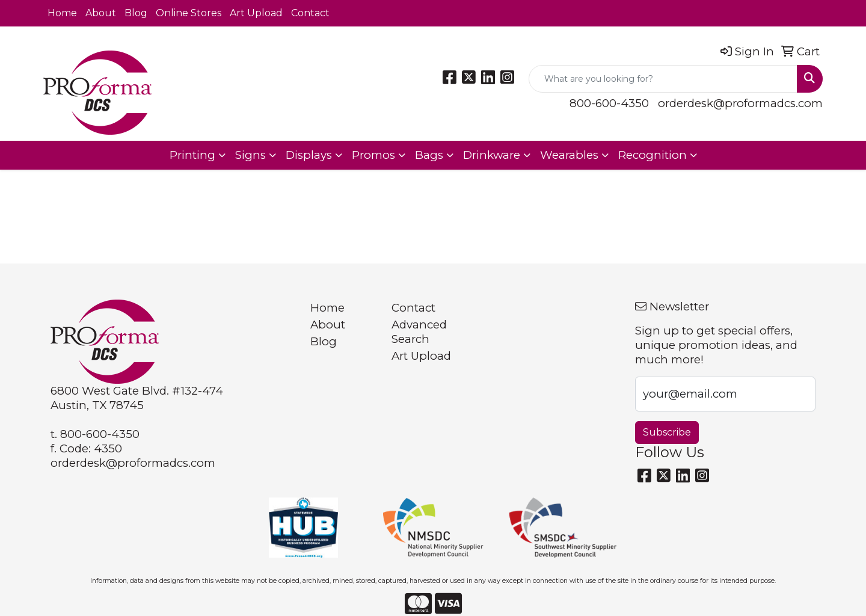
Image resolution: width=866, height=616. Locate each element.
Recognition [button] (653, 155)
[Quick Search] (663, 79)
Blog (136, 13)
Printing (192, 155)
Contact (310, 13)
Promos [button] (373, 155)
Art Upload (256, 13)
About (101, 13)
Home (62, 13)
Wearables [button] (569, 155)
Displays (309, 155)
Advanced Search (419, 332)
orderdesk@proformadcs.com (740, 103)
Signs (250, 155)
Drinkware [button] (492, 155)
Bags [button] (429, 155)
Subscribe (667, 432)
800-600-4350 (609, 103)
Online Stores (189, 13)
